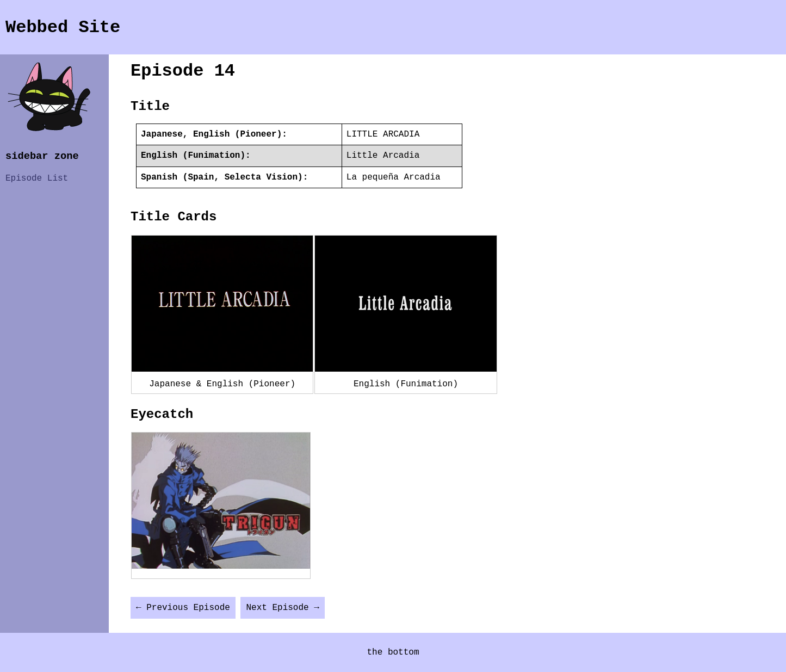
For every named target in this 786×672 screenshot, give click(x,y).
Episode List (37, 178)
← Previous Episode (183, 608)
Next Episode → (282, 608)
